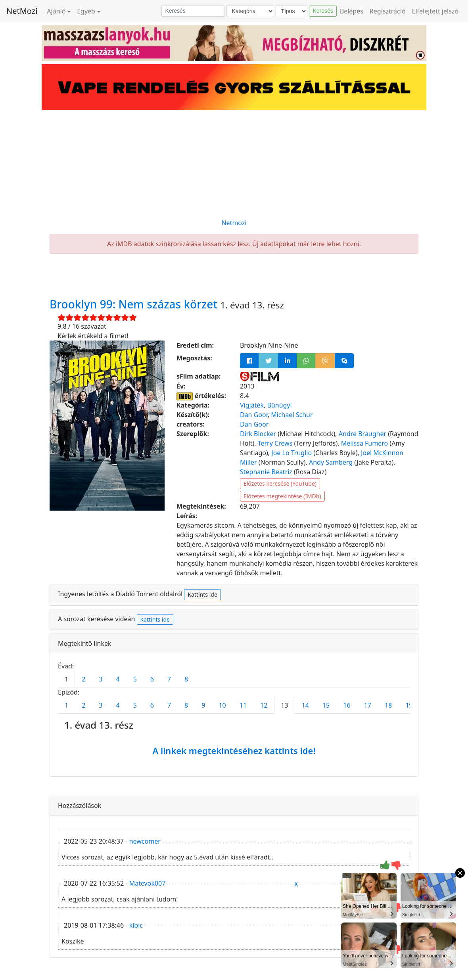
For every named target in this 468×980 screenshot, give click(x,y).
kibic (136, 925)
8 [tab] (186, 679)
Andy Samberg (331, 462)
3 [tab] (101, 679)
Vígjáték (252, 405)
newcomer (145, 841)
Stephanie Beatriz (266, 472)
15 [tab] (326, 705)
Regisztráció (388, 11)
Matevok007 (148, 883)
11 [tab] (243, 705)
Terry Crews (275, 443)
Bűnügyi (279, 405)
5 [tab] (135, 679)
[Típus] (292, 11)
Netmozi (234, 223)
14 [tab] (305, 705)
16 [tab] (347, 705)
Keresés (323, 11)
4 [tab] (118, 679)
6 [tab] (152, 679)
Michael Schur (292, 415)
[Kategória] (250, 11)
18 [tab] (388, 705)
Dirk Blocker (258, 434)
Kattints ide (202, 594)
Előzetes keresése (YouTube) (280, 483)
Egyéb (86, 11)
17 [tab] (368, 705)
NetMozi (22, 11)
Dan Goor (254, 415)
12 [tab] (264, 705)
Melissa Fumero (364, 443)
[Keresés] (193, 11)
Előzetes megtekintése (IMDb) (282, 496)
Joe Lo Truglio (292, 453)
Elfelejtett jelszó (435, 11)
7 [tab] (169, 679)
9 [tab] (203, 705)
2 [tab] (83, 679)
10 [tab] (222, 705)
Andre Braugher (363, 434)
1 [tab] (66, 679)
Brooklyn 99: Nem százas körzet (135, 304)
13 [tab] (284, 705)
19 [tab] (409, 705)
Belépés (352, 11)
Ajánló (56, 11)
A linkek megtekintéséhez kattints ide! (234, 750)
